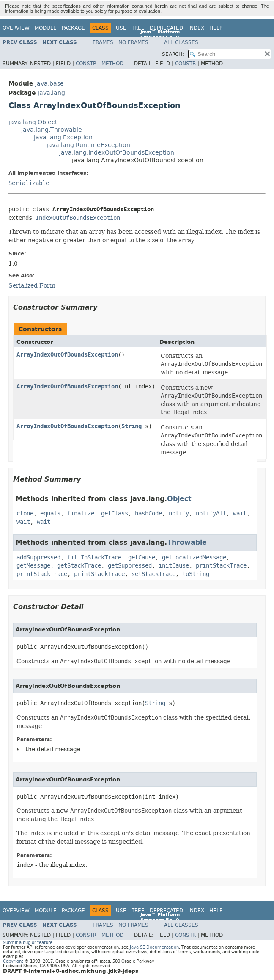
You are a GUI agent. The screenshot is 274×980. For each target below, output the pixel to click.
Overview (16, 28)
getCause (142, 558)
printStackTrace (221, 566)
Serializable (29, 183)
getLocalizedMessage (194, 558)
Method (112, 64)
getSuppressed (130, 566)
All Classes (181, 42)
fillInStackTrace (94, 558)
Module (46, 28)
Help (216, 28)
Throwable (187, 542)
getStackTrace (79, 566)
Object (179, 499)
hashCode (148, 514)
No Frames (133, 42)
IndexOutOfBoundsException (78, 218)
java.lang (51, 93)
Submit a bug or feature (28, 943)
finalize (81, 514)
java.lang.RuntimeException (88, 145)
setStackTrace (153, 574)
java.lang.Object (33, 122)
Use (121, 28)
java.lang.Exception (63, 137)
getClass (115, 514)
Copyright (13, 961)
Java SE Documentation (154, 947)
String (132, 426)
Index (196, 28)
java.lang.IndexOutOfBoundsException (117, 153)
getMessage (33, 566)
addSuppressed (38, 558)
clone (25, 514)
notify (179, 514)
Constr (86, 64)
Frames (103, 42)
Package (73, 28)
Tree (138, 28)
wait (240, 514)
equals (50, 514)
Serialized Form (32, 285)
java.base (49, 84)
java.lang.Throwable (52, 130)
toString (196, 574)
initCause (174, 566)
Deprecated (166, 28)
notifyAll (211, 514)
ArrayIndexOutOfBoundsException (67, 355)
